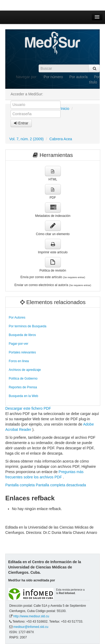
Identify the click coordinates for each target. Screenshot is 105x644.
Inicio (65, 109)
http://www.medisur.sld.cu (31, 616)
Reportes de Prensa (23, 387)
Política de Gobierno (23, 379)
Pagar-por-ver (19, 344)
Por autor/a (78, 77)
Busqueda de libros (22, 335)
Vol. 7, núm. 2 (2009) (26, 139)
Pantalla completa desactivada (61, 485)
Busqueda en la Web (23, 396)
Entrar (21, 123)
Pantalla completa (20, 485)
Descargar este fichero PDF (28, 408)
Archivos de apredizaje (25, 370)
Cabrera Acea (61, 139)
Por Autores (17, 318)
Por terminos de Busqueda (28, 326)
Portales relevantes (22, 352)
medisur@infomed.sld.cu (31, 627)
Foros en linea (19, 361)
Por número (53, 77)
